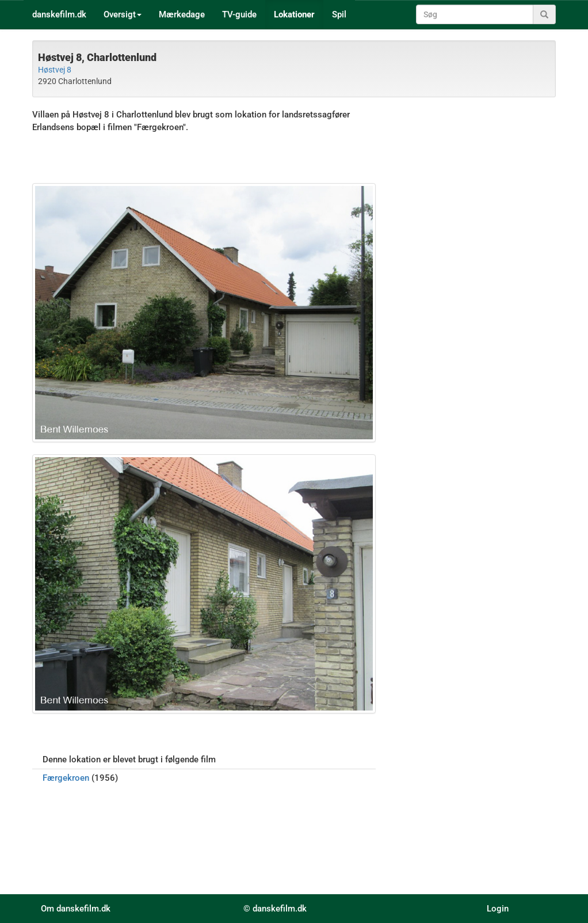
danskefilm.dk (59, 14)
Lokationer (294, 14)
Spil (339, 14)
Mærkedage (182, 14)
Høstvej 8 (55, 70)
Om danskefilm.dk (76, 909)
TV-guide (239, 14)
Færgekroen (66, 778)
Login (498, 909)
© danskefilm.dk (275, 909)
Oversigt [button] (123, 14)
